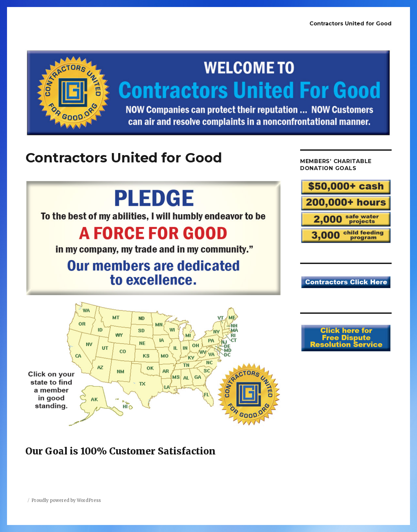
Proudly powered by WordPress (66, 500)
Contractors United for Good (351, 24)
